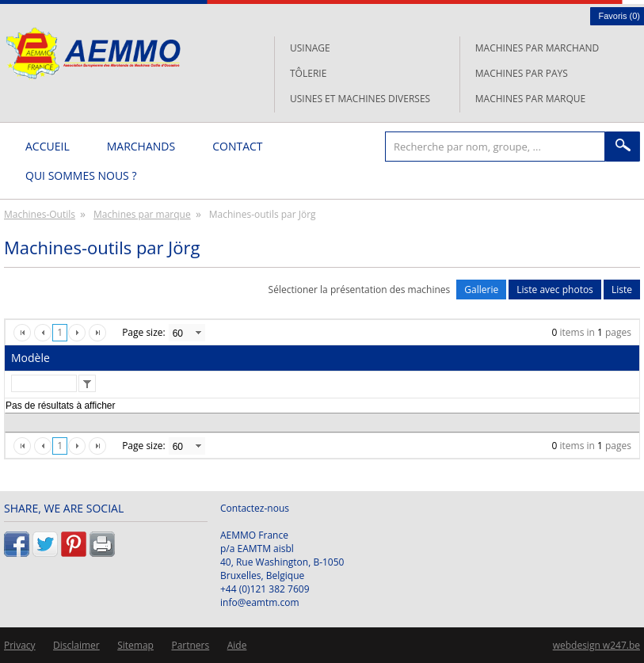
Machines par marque (530, 99)
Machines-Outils (40, 214)
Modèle (30, 358)
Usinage (310, 48)
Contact (237, 146)
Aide (237, 645)
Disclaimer (76, 645)
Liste (622, 290)
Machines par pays (522, 73)
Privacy (20, 645)
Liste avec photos (555, 290)
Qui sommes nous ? (81, 175)
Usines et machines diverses (360, 99)
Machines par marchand (537, 48)
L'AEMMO (93, 53)
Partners (190, 645)
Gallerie (481, 290)
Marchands (141, 146)
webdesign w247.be (596, 645)
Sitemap (135, 645)
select (198, 333)
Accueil (48, 146)
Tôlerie (308, 73)
